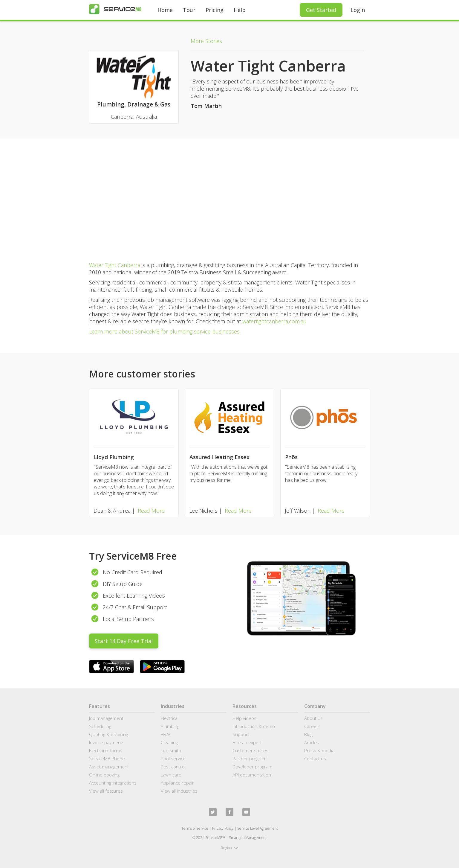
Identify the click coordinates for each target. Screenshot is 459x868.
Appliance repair (177, 783)
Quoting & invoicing (108, 734)
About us (313, 718)
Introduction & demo (254, 726)
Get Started (321, 10)
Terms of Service (195, 828)
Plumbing (170, 726)
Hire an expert (247, 742)
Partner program (250, 759)
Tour (189, 10)
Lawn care (171, 775)
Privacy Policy (223, 828)
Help (240, 10)
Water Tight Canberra (115, 265)
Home (165, 10)
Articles (312, 742)
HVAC (166, 734)
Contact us (315, 759)
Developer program (252, 767)
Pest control (173, 767)
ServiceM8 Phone (107, 759)
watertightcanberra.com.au (274, 321)
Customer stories (250, 750)
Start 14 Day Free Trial (124, 641)
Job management (106, 718)
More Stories (206, 41)
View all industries (179, 791)
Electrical (170, 718)
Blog (308, 734)
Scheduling (100, 726)
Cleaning (169, 742)
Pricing (215, 10)
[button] (229, 848)
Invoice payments (107, 742)
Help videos (244, 718)
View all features (106, 791)
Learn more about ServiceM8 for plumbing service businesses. (165, 331)
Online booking (104, 775)
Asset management (109, 767)
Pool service (173, 759)
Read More (151, 511)
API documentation (252, 775)
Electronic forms (106, 750)
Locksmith (171, 750)
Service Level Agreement (258, 828)
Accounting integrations (113, 783)
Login (358, 10)
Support (241, 734)
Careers (312, 726)
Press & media (319, 750)
